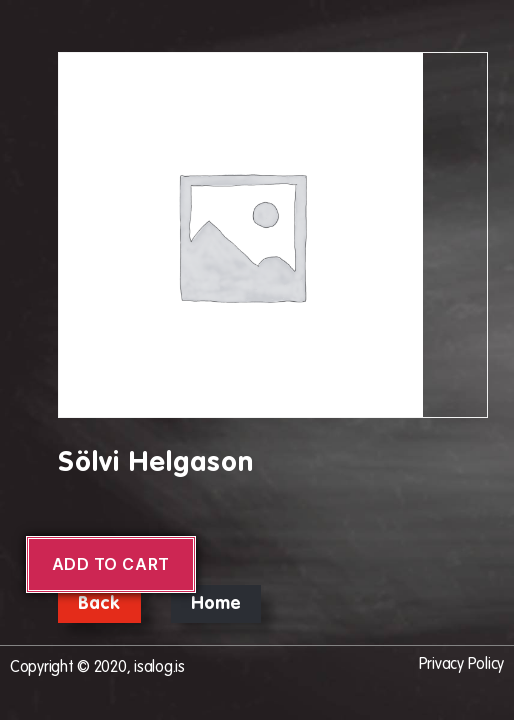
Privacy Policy (461, 665)
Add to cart (111, 564)
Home (216, 604)
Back (99, 604)
